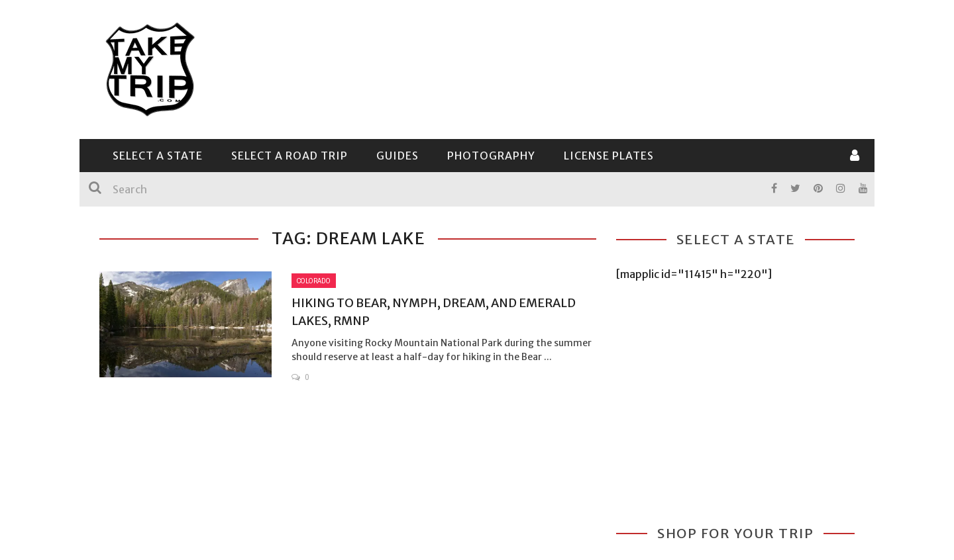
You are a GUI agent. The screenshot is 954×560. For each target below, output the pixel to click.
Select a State (158, 156)
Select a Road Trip (290, 156)
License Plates (609, 156)
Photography (491, 156)
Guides (397, 156)
